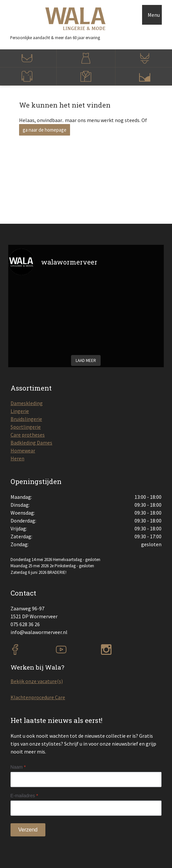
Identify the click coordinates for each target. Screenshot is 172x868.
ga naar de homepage (45, 130)
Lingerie (20, 411)
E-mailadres (24, 796)
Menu (154, 15)
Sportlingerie (26, 427)
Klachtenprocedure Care (38, 697)
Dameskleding (27, 403)
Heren (17, 458)
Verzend (28, 830)
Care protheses (28, 435)
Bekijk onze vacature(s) (37, 681)
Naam (18, 767)
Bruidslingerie (26, 419)
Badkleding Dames (31, 443)
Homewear (23, 450)
